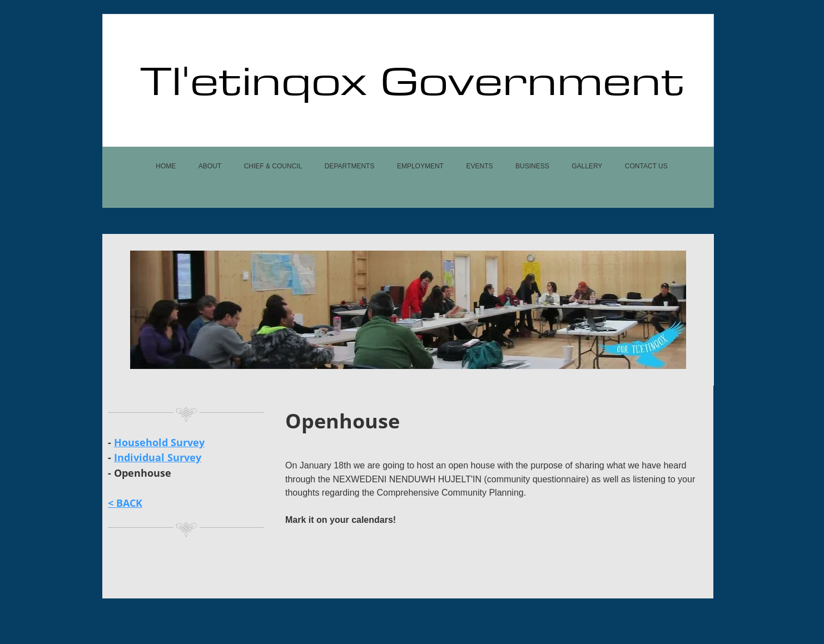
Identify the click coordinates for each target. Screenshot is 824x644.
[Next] (671, 309)
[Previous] (146, 309)
